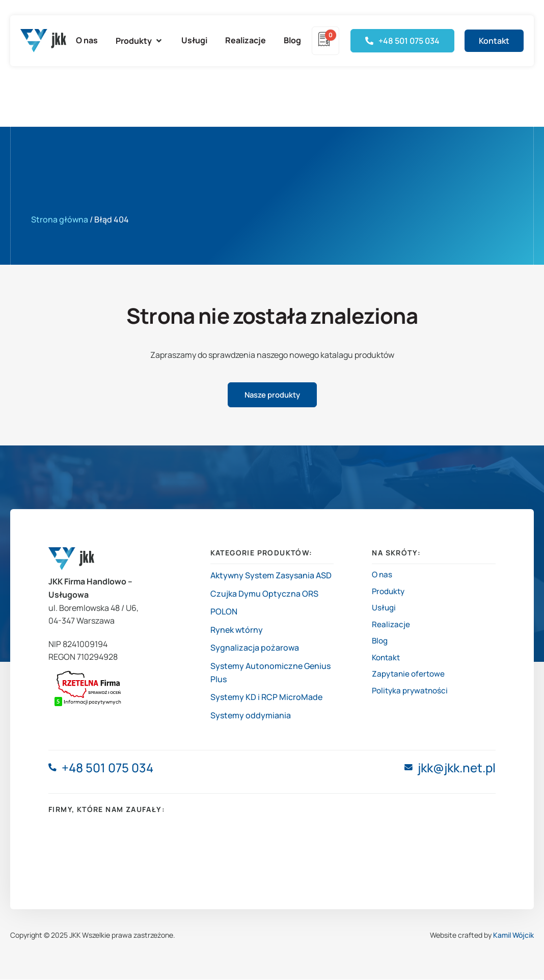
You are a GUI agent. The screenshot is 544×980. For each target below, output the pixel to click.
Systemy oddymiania (251, 716)
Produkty (390, 594)
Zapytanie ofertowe (410, 685)
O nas (383, 576)
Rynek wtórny (237, 630)
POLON (224, 612)
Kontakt (387, 666)
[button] (140, 41)
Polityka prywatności (412, 703)
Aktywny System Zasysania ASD (271, 576)
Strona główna (60, 219)
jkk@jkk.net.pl (457, 768)
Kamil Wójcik (513, 935)
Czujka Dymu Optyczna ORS (264, 594)
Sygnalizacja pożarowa (255, 649)
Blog (380, 649)
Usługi (384, 612)
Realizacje (391, 630)
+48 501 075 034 (108, 768)
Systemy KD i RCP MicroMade (266, 697)
